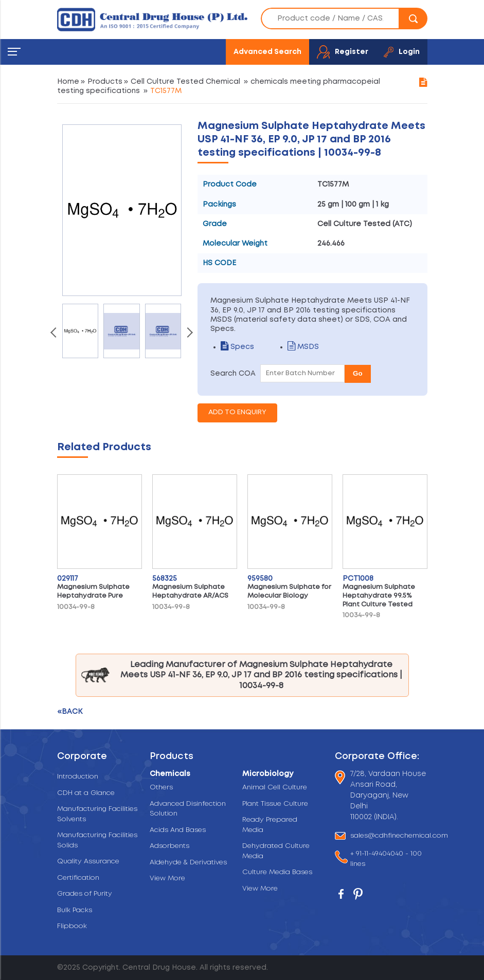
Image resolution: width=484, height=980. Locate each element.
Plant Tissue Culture (275, 804)
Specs (237, 347)
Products (105, 82)
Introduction (78, 777)
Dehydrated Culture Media (276, 851)
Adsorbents (169, 846)
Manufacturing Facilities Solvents (97, 814)
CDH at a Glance (86, 793)
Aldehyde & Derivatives (188, 863)
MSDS (303, 347)
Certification (78, 878)
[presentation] (55, 334)
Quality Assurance (88, 862)
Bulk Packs (75, 910)
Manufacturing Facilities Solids (97, 840)
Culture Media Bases (277, 872)
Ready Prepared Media (270, 825)
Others (161, 788)
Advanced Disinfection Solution (188, 809)
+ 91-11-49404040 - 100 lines (386, 859)
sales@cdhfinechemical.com (399, 836)
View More (167, 879)
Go (358, 373)
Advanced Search (267, 52)
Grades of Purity (85, 894)
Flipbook (72, 926)
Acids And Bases (178, 830)
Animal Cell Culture (275, 788)
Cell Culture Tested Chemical (185, 82)
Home (68, 82)
